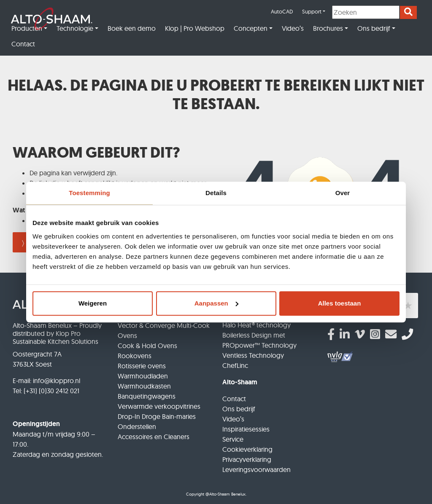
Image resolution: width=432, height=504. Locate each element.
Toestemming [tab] (89, 193)
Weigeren (93, 303)
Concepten (251, 28)
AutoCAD (282, 11)
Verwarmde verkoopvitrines (159, 406)
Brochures (328, 28)
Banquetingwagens (147, 396)
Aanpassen (216, 303)
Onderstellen (137, 426)
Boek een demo (132, 28)
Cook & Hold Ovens (147, 346)
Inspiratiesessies (246, 429)
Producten (27, 28)
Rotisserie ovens (142, 366)
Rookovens (135, 356)
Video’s (293, 28)
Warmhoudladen (143, 376)
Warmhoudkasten (144, 386)
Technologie (75, 28)
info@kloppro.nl (57, 381)
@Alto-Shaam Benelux (225, 494)
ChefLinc (235, 365)
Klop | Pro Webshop (195, 28)
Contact (23, 44)
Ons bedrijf (374, 28)
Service (233, 439)
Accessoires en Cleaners (154, 437)
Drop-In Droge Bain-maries (157, 416)
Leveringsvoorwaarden (256, 469)
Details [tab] (216, 193)
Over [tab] (343, 193)
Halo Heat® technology (256, 325)
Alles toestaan (340, 303)
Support (312, 11)
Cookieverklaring (247, 449)
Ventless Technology (253, 355)
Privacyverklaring (247, 459)
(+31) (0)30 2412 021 (51, 391)
